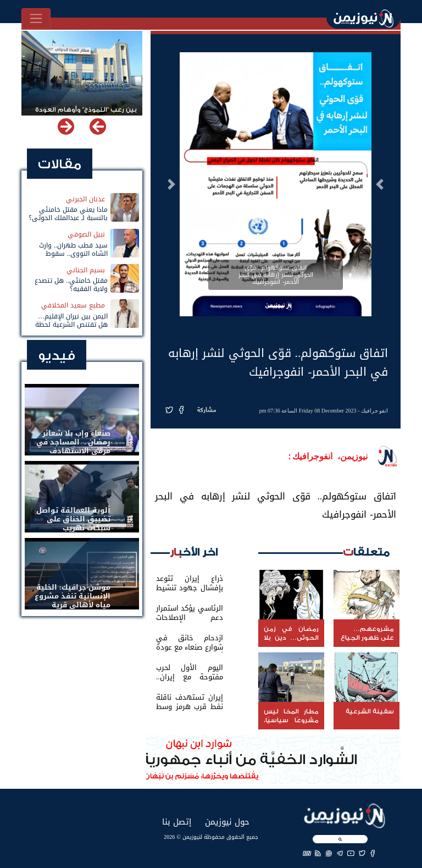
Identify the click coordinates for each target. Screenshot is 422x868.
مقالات (60, 164)
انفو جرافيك (375, 411)
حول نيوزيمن (227, 822)
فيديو (57, 356)
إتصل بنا (177, 822)
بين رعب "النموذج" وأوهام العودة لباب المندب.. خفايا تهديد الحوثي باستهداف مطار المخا (85, 115)
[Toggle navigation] (36, 18)
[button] (380, 184)
